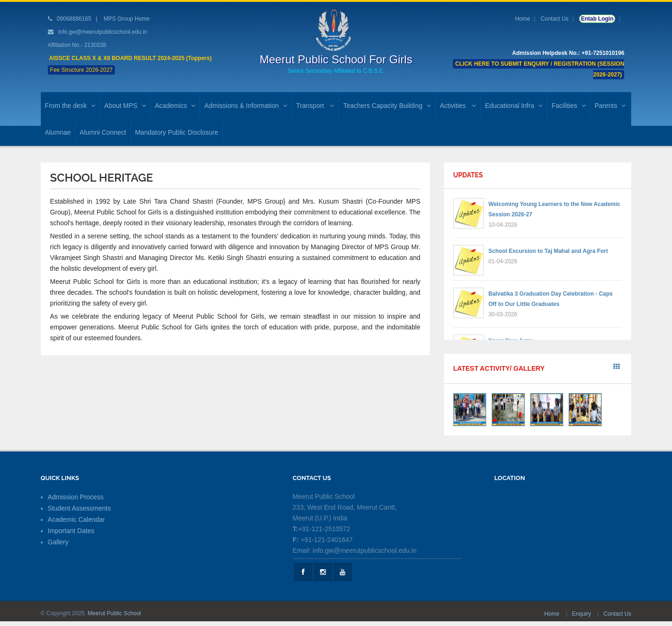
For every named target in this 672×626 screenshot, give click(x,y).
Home (523, 19)
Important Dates (71, 531)
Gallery (58, 542)
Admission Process (76, 497)
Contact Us (554, 19)
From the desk (70, 106)
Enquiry (582, 614)
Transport (315, 106)
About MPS (125, 106)
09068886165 (73, 19)
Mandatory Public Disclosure (177, 132)
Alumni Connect (103, 132)
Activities (458, 106)
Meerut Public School (114, 613)
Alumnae (58, 132)
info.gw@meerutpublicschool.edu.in (103, 32)
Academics (175, 106)
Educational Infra (514, 106)
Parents (610, 106)
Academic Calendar (76, 519)
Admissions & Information (246, 106)
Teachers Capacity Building (387, 106)
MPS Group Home (127, 19)
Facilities (568, 106)
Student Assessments (80, 508)
